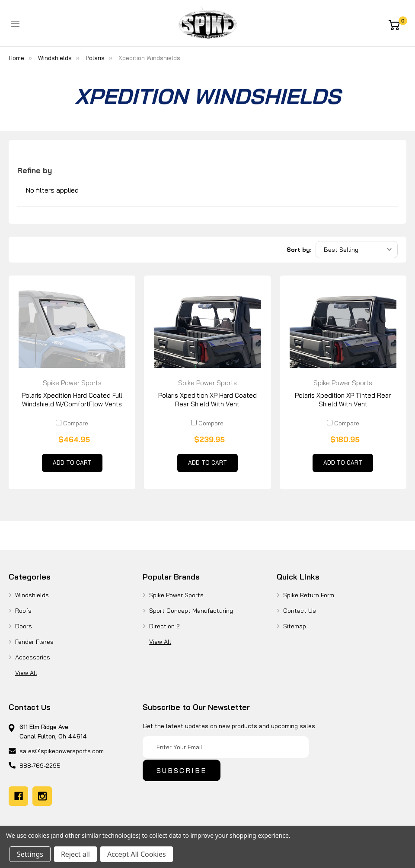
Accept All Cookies (137, 854)
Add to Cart (72, 465)
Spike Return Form (309, 595)
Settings (30, 854)
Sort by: (299, 250)
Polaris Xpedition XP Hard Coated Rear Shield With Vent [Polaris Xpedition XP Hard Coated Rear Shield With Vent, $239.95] (207, 400)
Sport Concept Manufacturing (191, 611)
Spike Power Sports (176, 595)
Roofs (23, 611)
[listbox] (357, 250)
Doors (24, 626)
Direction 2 (164, 626)
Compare (72, 423)
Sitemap (295, 626)
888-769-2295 (40, 766)
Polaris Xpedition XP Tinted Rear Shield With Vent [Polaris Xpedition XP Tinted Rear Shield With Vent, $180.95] (343, 400)
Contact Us (300, 611)
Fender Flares (34, 642)
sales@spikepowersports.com (62, 751)
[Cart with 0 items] (397, 24)
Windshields (32, 595)
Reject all (75, 854)
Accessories (33, 657)
